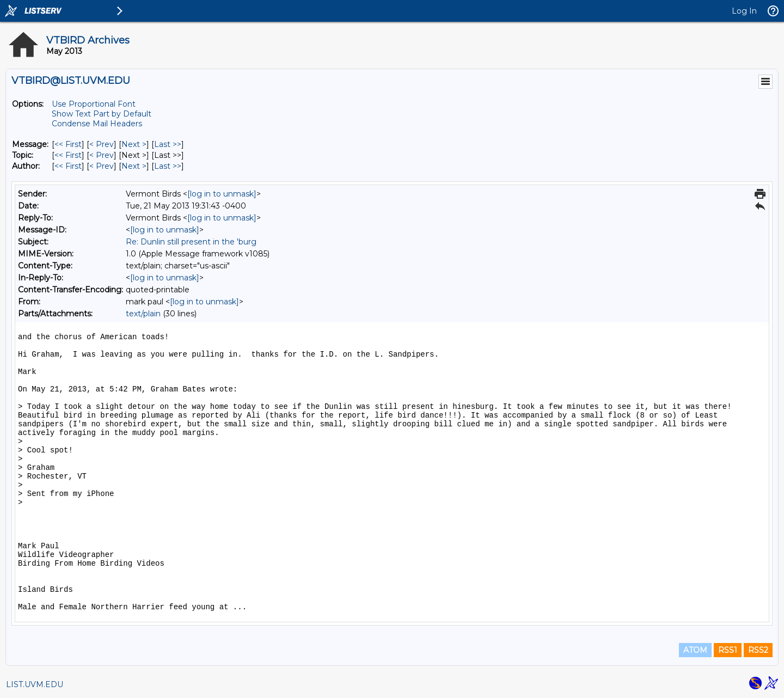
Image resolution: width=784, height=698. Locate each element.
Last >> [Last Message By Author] (168, 166)
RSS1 (728, 650)
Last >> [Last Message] (168, 144)
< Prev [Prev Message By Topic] (102, 155)
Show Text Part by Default (102, 114)
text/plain (143, 314)
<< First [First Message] (68, 144)
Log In (744, 11)
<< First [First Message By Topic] (68, 155)
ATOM (695, 650)
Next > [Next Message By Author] (134, 166)
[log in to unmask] (222, 194)
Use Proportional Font (94, 104)
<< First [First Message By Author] (68, 166)
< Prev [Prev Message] (102, 144)
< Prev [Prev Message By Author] (102, 166)
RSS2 (758, 650)
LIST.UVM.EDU (35, 684)
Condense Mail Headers (97, 124)
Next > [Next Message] (134, 144)
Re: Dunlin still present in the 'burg (191, 242)
